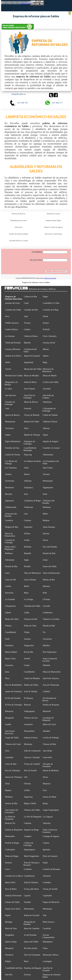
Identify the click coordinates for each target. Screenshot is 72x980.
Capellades (47, 896)
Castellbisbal (11, 632)
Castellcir (9, 520)
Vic (44, 632)
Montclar (47, 784)
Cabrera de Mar (30, 297)
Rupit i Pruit (10, 659)
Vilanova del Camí (13, 744)
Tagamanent (48, 487)
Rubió (26, 586)
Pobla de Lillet (30, 626)
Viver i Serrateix (50, 336)
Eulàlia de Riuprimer (14, 830)
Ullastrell (47, 876)
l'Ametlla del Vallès (32, 606)
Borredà (8, 494)
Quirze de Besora (12, 415)
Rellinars (9, 553)
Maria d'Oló (10, 882)
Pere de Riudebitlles (14, 685)
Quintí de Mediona (51, 770)
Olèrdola (46, 665)
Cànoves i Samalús (32, 757)
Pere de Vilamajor (13, 770)
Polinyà (8, 626)
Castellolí (47, 928)
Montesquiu (48, 481)
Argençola (9, 501)
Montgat (9, 922)
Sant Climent (29, 389)
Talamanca (28, 487)
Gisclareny (47, 639)
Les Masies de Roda (32, 461)
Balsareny (9, 711)
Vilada (27, 632)
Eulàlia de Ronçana (51, 705)
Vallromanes (48, 455)
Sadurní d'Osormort (13, 896)
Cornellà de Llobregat (10, 541)
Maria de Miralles (31, 376)
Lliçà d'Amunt (30, 580)
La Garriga (28, 599)
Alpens (46, 356)
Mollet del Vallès (31, 685)
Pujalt (45, 863)
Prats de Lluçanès (50, 856)
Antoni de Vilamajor (14, 777)
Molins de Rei (49, 580)
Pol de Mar (29, 652)
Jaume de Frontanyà (14, 691)
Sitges (45, 297)
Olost (7, 784)
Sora (45, 790)
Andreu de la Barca (13, 356)
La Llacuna (10, 336)
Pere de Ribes (11, 889)
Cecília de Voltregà (51, 738)
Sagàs (26, 560)
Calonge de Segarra (51, 836)
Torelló (27, 659)
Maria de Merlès (50, 376)
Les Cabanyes (11, 468)
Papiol (8, 915)
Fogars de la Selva (13, 909)
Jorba (26, 468)
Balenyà (27, 705)
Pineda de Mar (49, 626)
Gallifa (27, 790)
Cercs (8, 869)
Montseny (28, 744)
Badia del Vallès (12, 619)
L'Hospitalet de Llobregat (49, 410)
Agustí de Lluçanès (32, 356)
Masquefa (9, 948)
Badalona (47, 507)
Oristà (45, 316)
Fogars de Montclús (51, 902)
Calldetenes (48, 613)
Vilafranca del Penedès (48, 502)
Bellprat (46, 520)
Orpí (26, 316)
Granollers (28, 724)
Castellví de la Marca (14, 876)
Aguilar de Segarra (51, 441)
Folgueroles (29, 645)
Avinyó (46, 323)
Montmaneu (29, 909)
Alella (8, 362)
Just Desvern (10, 395)
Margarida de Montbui (29, 923)
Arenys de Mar (11, 803)
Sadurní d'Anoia (31, 738)
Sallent (8, 613)
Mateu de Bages (12, 856)
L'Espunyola (10, 606)
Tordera (8, 474)
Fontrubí (28, 408)
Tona (7, 751)
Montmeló (10, 487)
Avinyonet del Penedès (11, 515)
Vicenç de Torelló (50, 889)
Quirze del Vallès (31, 942)
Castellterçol (29, 876)
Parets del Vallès (50, 566)
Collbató (46, 691)
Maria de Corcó (49, 724)
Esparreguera (29, 850)
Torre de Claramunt (32, 955)
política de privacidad (50, 278)
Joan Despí (47, 751)
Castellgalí (47, 961)
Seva (7, 316)
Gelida (27, 540)
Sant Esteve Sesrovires (10, 732)
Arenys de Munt (49, 797)
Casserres (9, 665)
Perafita (27, 566)
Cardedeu (47, 882)
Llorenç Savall (49, 343)
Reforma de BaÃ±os (19, 214)
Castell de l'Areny (13, 455)
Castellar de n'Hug (51, 310)
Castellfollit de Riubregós (30, 449)
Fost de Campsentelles (48, 936)
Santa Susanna (49, 527)
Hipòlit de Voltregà (32, 435)
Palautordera (29, 731)
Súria (26, 428)
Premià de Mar (11, 566)
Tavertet (46, 474)
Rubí (45, 593)
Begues (8, 790)
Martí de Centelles (32, 928)
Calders (27, 329)
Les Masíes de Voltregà (11, 462)
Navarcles (9, 593)
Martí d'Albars (11, 652)
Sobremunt (10, 560)
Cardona (27, 520)
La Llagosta (48, 817)
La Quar (9, 389)
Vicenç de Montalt (32, 415)
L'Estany (46, 599)
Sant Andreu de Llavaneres (11, 811)
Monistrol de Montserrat (48, 370)
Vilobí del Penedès (13, 343)
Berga (45, 803)
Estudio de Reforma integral (19, 234)
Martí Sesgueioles (31, 856)
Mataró (46, 349)
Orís (26, 777)
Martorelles (10, 836)
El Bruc (27, 533)
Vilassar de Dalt (31, 619)
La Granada (10, 599)
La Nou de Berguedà (33, 817)
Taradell (27, 902)
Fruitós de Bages (12, 843)
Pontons (8, 863)
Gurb (7, 639)
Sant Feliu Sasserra (51, 678)
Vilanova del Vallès (32, 810)
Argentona (28, 797)
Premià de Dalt (49, 553)
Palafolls (28, 547)
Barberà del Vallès (32, 422)
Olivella (27, 784)
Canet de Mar (11, 764)
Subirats (46, 428)
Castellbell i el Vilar (51, 303)
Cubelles (28, 823)
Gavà (7, 573)
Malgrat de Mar (12, 527)
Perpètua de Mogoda (33, 968)
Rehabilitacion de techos (19, 221)
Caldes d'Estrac (12, 329)
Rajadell (27, 553)
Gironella (47, 389)
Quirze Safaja (11, 942)
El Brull (46, 329)
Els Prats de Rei (31, 948)
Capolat (27, 896)
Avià (26, 494)
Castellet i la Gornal (51, 448)
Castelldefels (29, 672)
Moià (26, 961)
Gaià (7, 408)
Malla (45, 514)
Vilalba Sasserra (12, 323)
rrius (26, 514)
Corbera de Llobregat (28, 844)
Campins (28, 836)
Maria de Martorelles (52, 672)
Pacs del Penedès (50, 547)
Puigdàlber (10, 935)
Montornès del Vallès (33, 369)
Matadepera (48, 942)
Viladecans (28, 507)
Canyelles (9, 757)
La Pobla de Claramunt (10, 818)
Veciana (27, 323)
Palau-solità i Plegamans (10, 548)
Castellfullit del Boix (14, 968)
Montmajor (48, 909)
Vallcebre (47, 823)
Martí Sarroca (49, 922)
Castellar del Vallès (13, 310)
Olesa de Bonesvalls (51, 573)
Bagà (45, 362)
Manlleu (46, 645)
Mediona (9, 797)
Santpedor (28, 527)
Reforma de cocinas (53, 214)
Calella (8, 586)
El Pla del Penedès (13, 698)
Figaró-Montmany (13, 441)
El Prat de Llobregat (14, 705)
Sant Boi (9, 975)
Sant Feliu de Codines (48, 397)
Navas (45, 540)
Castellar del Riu (31, 310)
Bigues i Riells (30, 803)
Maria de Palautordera (10, 535)
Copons (46, 843)
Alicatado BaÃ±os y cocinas (19, 241)
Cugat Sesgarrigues (51, 810)
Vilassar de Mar (49, 744)
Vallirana (28, 481)
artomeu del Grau (12, 303)
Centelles (28, 869)
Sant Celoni (48, 468)
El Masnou (28, 698)
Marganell (9, 718)
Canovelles (47, 757)
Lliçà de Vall (10, 580)
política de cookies (26, 3)
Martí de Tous (11, 928)
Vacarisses (10, 428)
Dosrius (46, 533)
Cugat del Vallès (12, 738)
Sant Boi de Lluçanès (47, 969)
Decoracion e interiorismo (53, 234)
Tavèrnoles (10, 481)
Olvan (45, 777)
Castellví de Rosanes (51, 869)
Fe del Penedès (30, 935)
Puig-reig (28, 455)
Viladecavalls (11, 507)
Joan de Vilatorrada (51, 685)
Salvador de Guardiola (47, 765)
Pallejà (8, 961)
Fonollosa (9, 645)
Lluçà (45, 560)
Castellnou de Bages (32, 501)
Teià (45, 915)
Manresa (46, 586)
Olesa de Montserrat (32, 573)
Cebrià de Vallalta (50, 415)
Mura (26, 593)
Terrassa (27, 975)
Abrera (27, 474)
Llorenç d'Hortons (13, 349)
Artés (45, 494)
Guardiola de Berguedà (48, 719)
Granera (27, 639)
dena (7, 672)
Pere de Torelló (30, 770)
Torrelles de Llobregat (10, 403)
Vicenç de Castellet (32, 764)
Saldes (8, 435)
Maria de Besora (31, 402)
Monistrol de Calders (14, 376)
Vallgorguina (29, 711)
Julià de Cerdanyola (32, 751)
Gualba (8, 724)
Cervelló (46, 606)
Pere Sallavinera (50, 652)
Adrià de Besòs (30, 382)
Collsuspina (10, 850)
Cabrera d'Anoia (31, 336)
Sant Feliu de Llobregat (29, 397)
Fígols (45, 435)
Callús (27, 613)
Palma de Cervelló (32, 915)
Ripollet (27, 343)
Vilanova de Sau (31, 718)
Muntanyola (10, 422)
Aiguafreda (29, 362)
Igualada (46, 850)
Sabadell (46, 731)
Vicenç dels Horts (31, 889)
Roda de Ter (10, 823)
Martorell (47, 711)
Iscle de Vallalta (31, 691)
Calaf (26, 303)
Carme (27, 665)
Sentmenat (47, 402)
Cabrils (8, 369)
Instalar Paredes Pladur (54, 221)
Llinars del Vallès (12, 902)
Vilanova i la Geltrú (51, 619)
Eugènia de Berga (31, 830)
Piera (7, 678)
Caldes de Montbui (32, 678)
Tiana (45, 948)
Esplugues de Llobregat (29, 443)
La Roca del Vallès (51, 382)
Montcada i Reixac (51, 955)
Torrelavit (9, 955)
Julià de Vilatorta (31, 882)
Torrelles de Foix (12, 448)
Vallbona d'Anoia (50, 422)
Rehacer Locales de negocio (54, 227)
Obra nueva (19, 227)
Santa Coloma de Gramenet (50, 831)
